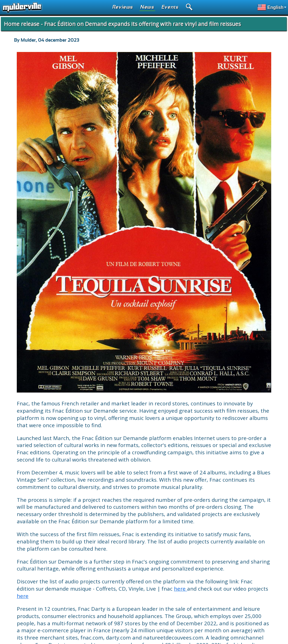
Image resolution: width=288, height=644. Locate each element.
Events (170, 7)
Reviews (123, 7)
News (147, 7)
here (180, 589)
